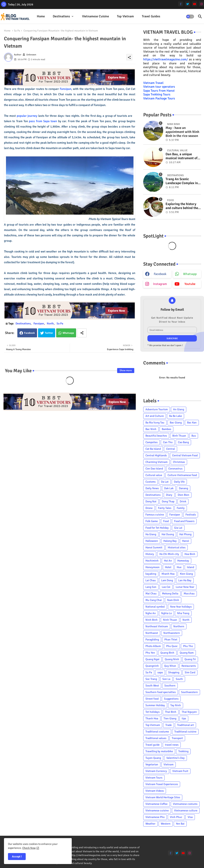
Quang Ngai (152, 659)
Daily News (152, 488)
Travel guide (153, 745)
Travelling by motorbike (159, 751)
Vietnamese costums (185, 804)
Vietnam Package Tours (159, 98)
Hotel (168, 567)
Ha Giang (151, 534)
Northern (179, 626)
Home (41, 16)
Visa (190, 817)
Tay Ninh (176, 705)
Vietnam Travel (153, 83)
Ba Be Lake (176, 416)
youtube (190, 284)
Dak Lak (169, 488)
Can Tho (168, 442)
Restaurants (189, 666)
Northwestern (172, 633)
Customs (151, 482)
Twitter (49, 333)
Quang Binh (167, 653)
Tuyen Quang (153, 758)
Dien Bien (183, 495)
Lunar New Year (185, 587)
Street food (152, 699)
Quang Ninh (172, 659)
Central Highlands (156, 455)
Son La (166, 679)
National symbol (155, 607)
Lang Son (151, 587)
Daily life (179, 482)
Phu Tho (188, 646)
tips (184, 718)
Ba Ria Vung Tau (155, 423)
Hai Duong (168, 534)
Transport (177, 738)
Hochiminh (152, 561)
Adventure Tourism (157, 409)
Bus (194, 436)
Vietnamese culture (186, 811)
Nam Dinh (173, 600)
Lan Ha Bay (185, 580)
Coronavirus (175, 469)
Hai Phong (185, 534)
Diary (169, 495)
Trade (169, 725)
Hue (179, 567)
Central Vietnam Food (185, 455)
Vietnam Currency (156, 771)
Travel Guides (151, 16)
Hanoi (186, 541)
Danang (183, 488)
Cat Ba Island (153, 449)
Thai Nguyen (189, 712)
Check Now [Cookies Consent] (29, 848)
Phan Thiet (171, 640)
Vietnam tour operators (159, 87)
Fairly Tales (165, 508)
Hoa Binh (190, 554)
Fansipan (66, 89)
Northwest (152, 633)
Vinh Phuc (176, 817)
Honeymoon (153, 567)
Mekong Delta (170, 594)
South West (152, 686)
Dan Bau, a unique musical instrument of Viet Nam (181, 156)
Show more (126, 370)
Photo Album (153, 646)
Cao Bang (183, 442)
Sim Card (190, 672)
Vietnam (169, 764)
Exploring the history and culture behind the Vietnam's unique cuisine (182, 206)
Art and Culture (155, 416)
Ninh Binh (152, 620)
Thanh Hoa (152, 718)
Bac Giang (176, 423)
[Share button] (82, 333)
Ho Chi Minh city (169, 554)
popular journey (27, 116)
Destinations (61, 16)
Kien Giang (186, 574)
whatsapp (190, 274)
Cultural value (154, 475)
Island (190, 567)
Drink (183, 501)
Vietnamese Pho (155, 817)
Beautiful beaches (156, 436)
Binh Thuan (179, 436)
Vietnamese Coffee (156, 804)
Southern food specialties (161, 692)
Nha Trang (183, 613)
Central (171, 449)
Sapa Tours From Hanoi (159, 91)
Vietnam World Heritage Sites (163, 797)
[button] (190, 17)
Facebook (29, 333)
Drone (149, 508)
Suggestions (171, 699)
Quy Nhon (170, 666)
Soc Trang (151, 679)
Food (166, 521)
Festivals (191, 515)
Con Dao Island (154, 469)
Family (181, 508)
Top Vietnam (125, 16)
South (179, 679)
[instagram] (202, 4)
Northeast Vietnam (157, 626)
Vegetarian (152, 764)
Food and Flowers (184, 521)
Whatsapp (68, 333)
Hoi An (168, 561)
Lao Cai (166, 587)
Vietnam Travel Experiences (162, 784)
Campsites (152, 442)
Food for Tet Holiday (157, 528)
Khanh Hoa (168, 574)
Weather (150, 824)
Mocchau (189, 594)
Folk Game (152, 521)
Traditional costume (157, 732)
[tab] (41, 16)
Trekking (183, 751)
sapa (160, 672)
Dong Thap (168, 501)
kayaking (151, 574)
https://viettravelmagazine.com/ (166, 59)
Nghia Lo (166, 613)
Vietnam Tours (154, 778)
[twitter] (188, 4)
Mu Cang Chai (154, 600)
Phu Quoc (172, 646)
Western (166, 824)
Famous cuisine (155, 515)
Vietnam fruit (180, 771)
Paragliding (152, 640)
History (150, 554)
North (50, 324)
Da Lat (165, 482)
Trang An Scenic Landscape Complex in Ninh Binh (182, 181)
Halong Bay (170, 541)
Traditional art (185, 725)
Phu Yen (150, 653)
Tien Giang (170, 718)
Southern (170, 686)
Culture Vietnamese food (182, 475)
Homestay (183, 561)
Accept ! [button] (17, 857)
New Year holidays (181, 607)
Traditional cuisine (185, 732)
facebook (160, 274)
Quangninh (152, 666)
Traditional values (156, 738)
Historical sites (177, 547)
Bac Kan (192, 423)
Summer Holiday (155, 705)
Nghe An (151, 613)
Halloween (152, 541)
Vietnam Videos (155, 791)
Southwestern (189, 692)
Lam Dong (167, 580)
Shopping (174, 672)
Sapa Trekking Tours (157, 94)
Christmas (179, 462)
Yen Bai (180, 824)
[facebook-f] (181, 4)
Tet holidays (153, 712)
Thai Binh (171, 712)
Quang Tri (190, 659)
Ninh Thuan (170, 620)
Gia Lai (178, 528)
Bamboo (166, 429)
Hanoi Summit (154, 547)
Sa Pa (17, 31)
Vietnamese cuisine (96, 16)
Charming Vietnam (156, 462)
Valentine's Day (176, 758)
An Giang (179, 409)
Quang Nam (187, 653)
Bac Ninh (151, 429)
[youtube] (195, 4)
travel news (172, 745)
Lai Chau (151, 580)
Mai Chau (151, 594)
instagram (160, 284)
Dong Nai (151, 501)
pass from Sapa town (43, 121)
